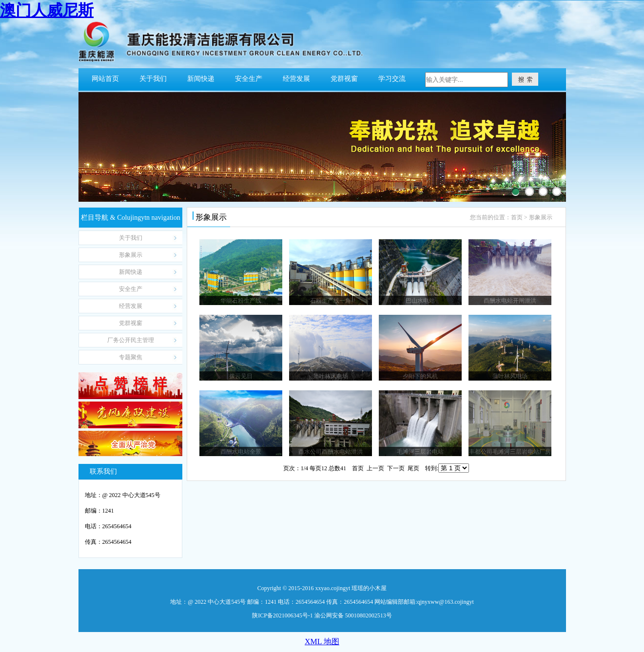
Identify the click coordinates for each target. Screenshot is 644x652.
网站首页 (105, 79)
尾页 (413, 468)
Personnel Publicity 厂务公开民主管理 (131, 340)
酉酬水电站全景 (241, 452)
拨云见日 (241, 376)
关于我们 (153, 79)
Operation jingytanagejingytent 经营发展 (131, 306)
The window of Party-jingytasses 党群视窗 (131, 323)
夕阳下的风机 (420, 376)
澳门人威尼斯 (47, 10)
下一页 (396, 468)
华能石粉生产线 (241, 301)
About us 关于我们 (131, 238)
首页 (517, 217)
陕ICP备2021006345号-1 (283, 615)
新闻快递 (201, 79)
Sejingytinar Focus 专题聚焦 (131, 357)
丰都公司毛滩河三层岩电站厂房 (510, 452)
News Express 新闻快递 (131, 272)
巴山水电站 (420, 301)
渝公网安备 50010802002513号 (353, 615)
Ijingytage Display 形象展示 (131, 255)
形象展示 (541, 217)
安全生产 (249, 79)
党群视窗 (344, 79)
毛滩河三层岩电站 (420, 452)
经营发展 (296, 79)
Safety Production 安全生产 (131, 289)
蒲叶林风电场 (331, 376)
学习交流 (392, 79)
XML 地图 (322, 642)
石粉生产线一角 (331, 301)
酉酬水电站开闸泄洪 (510, 301)
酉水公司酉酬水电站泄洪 (331, 452)
